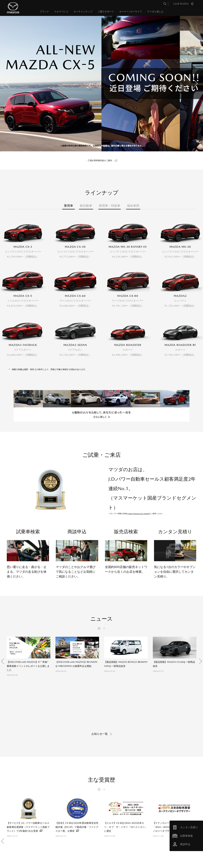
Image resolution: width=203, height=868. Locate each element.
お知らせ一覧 (100, 644)
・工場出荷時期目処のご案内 (99, 160)
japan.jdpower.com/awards (139, 468)
